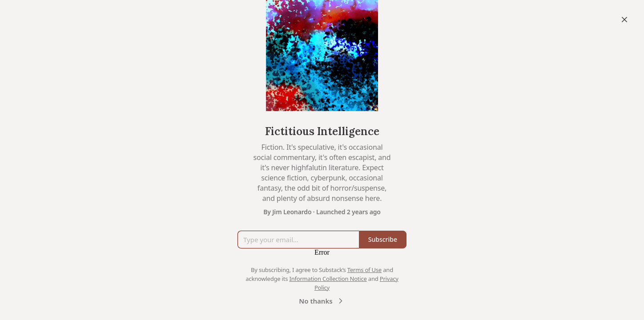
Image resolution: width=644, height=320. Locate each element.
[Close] (624, 20)
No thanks (322, 301)
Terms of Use (364, 270)
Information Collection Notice (328, 279)
